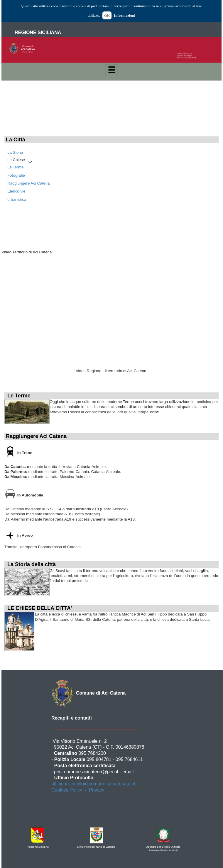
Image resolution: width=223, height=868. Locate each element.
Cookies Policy (67, 790)
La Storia (15, 152)
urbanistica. (17, 199)
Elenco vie (16, 191)
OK (107, 15)
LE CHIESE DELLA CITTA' (40, 608)
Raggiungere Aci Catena (29, 183)
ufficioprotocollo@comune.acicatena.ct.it (93, 784)
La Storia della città (32, 564)
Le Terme (15, 167)
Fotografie (16, 175)
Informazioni (125, 15)
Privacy (97, 790)
